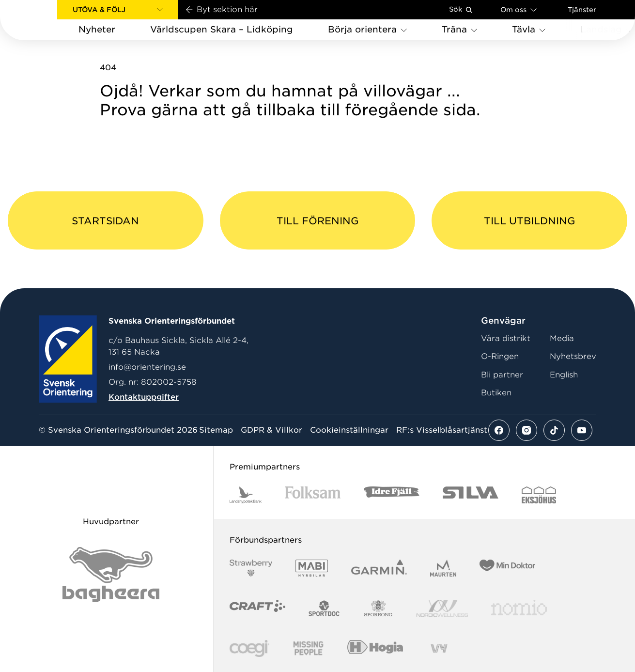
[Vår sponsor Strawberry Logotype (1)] (251, 568)
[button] (118, 10)
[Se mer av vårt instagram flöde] (527, 430)
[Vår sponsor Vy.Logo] (439, 649)
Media (562, 338)
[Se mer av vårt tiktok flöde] (554, 430)
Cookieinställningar (349, 430)
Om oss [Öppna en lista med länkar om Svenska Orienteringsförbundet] (519, 9)
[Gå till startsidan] (44, 20)
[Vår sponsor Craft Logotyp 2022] (257, 608)
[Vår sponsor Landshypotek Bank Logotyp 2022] (246, 495)
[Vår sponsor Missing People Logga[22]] (308, 649)
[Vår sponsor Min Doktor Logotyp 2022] (507, 568)
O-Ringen (500, 356)
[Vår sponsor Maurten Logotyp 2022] (443, 568)
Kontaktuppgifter (144, 397)
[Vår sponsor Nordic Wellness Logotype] (442, 608)
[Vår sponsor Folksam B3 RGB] (313, 495)
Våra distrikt (506, 338)
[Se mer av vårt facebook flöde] (499, 430)
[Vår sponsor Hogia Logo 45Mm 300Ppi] (375, 649)
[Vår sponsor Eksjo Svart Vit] (539, 495)
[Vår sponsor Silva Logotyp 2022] (471, 495)
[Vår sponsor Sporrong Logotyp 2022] (378, 608)
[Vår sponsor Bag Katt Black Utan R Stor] (111, 574)
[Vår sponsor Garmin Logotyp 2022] (379, 568)
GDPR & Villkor (271, 430)
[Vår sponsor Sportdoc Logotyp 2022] (324, 608)
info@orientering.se (147, 367)
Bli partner (502, 375)
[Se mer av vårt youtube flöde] (582, 430)
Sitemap (216, 430)
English (564, 375)
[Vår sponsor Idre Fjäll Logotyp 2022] (392, 495)
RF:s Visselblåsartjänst (442, 430)
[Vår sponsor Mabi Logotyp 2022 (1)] (312, 568)
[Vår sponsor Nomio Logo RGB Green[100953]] (519, 608)
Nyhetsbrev (573, 356)
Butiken (496, 393)
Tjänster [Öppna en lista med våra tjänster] (582, 10)
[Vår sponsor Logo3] (249, 649)
